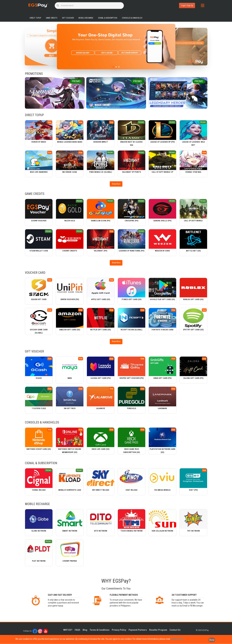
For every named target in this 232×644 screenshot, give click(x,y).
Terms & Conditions (100, 630)
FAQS (77, 630)
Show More (116, 184)
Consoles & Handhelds (132, 18)
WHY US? (68, 630)
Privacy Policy (119, 630)
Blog (85, 630)
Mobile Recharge (86, 18)
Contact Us (175, 630)
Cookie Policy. (177, 639)
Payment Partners (138, 630)
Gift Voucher (68, 18)
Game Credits (52, 18)
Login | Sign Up (187, 6)
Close (212, 640)
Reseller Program (158, 630)
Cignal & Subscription (108, 18)
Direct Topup (35, 18)
